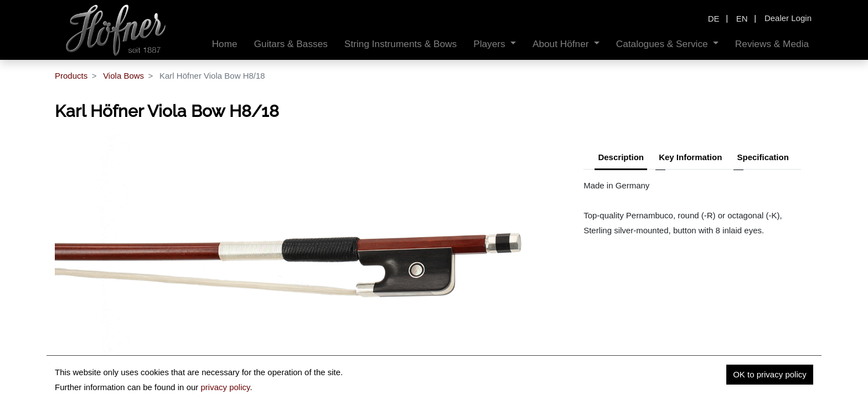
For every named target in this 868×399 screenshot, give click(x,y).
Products (71, 76)
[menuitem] (225, 44)
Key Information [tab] (690, 157)
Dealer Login (788, 18)
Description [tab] (621, 157)
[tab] (763, 158)
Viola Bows (123, 76)
